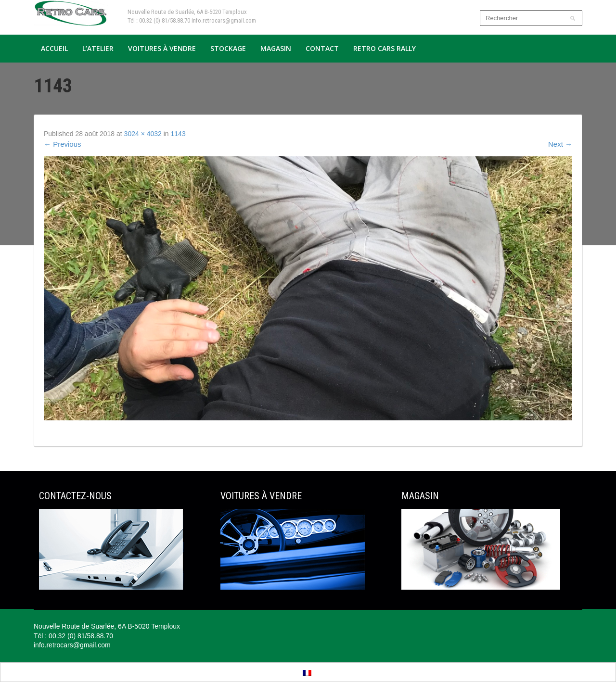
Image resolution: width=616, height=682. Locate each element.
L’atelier (98, 48)
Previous (63, 144)
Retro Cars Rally (385, 48)
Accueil (54, 48)
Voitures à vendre (162, 48)
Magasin (276, 48)
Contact (322, 48)
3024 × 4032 (143, 134)
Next (560, 144)
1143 (178, 134)
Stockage (228, 48)
